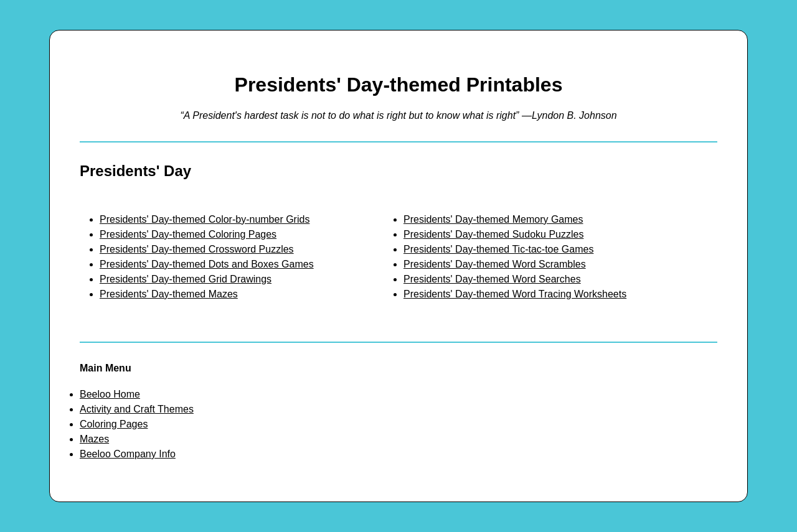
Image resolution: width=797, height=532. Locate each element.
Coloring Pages (114, 424)
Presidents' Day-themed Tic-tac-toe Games (498, 249)
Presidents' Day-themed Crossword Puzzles (197, 249)
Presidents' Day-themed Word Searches (492, 279)
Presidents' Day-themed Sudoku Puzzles (493, 234)
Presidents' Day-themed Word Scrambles (495, 264)
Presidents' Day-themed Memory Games (493, 219)
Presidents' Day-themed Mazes (169, 294)
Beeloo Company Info (128, 454)
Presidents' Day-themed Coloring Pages (188, 234)
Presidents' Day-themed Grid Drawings (186, 279)
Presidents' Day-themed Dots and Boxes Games (207, 264)
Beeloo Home (110, 394)
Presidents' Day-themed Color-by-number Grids (205, 219)
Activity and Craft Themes (137, 409)
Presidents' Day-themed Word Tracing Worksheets (515, 294)
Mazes (94, 439)
